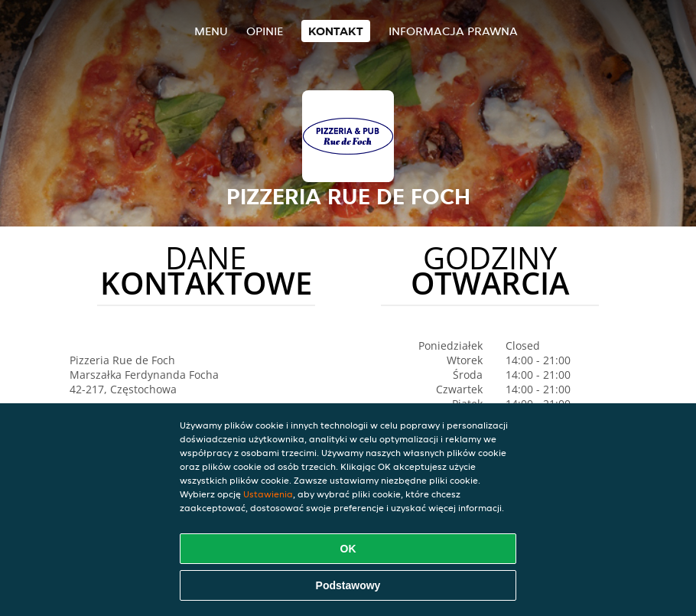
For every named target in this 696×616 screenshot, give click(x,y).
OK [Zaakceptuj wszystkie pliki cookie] (348, 549)
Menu (211, 31)
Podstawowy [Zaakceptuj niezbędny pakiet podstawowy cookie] (348, 585)
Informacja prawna (453, 31)
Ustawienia (268, 494)
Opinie (265, 31)
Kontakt (336, 31)
